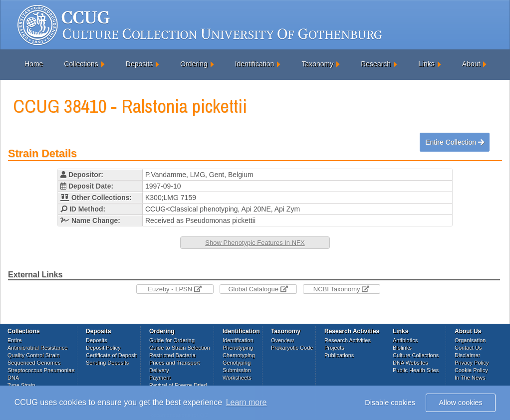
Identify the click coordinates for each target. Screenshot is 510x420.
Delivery (159, 370)
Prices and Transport (175, 363)
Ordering (194, 64)
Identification (255, 64)
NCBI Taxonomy (341, 289)
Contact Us (468, 348)
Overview (282, 340)
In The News (470, 378)
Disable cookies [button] (390, 403)
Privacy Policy (472, 363)
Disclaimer (467, 355)
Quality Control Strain (34, 355)
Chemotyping (239, 355)
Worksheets (237, 378)
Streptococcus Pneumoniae (41, 370)
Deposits (139, 64)
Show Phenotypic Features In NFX (255, 243)
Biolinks (402, 348)
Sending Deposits (107, 363)
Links (426, 64)
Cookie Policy (471, 370)
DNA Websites (410, 363)
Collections (81, 64)
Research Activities (348, 340)
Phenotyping (238, 348)
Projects (334, 348)
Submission (237, 370)
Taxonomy (317, 64)
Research (376, 64)
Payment (160, 378)
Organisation (470, 340)
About (471, 64)
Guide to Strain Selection (180, 348)
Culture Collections (416, 355)
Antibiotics (405, 340)
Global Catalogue (258, 289)
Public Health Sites (416, 370)
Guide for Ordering (172, 340)
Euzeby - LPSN (175, 289)
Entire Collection (455, 142)
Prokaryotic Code (292, 348)
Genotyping (237, 363)
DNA (13, 378)
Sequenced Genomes (34, 363)
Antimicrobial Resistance (37, 348)
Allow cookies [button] (461, 403)
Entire (15, 340)
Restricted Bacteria (172, 355)
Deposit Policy (103, 348)
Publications (339, 355)
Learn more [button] (247, 402)
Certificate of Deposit (111, 355)
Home (34, 64)
